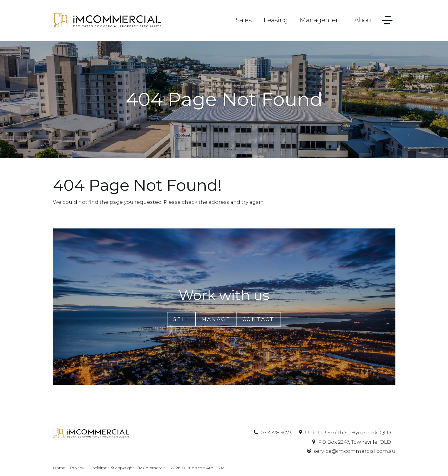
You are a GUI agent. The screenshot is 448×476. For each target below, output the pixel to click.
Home (59, 468)
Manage (216, 319)
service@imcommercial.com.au (354, 451)
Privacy (77, 468)
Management (321, 20)
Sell (181, 319)
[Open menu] (387, 20)
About (364, 20)
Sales (244, 20)
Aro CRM (215, 468)
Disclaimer (99, 468)
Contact (259, 319)
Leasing (276, 20)
